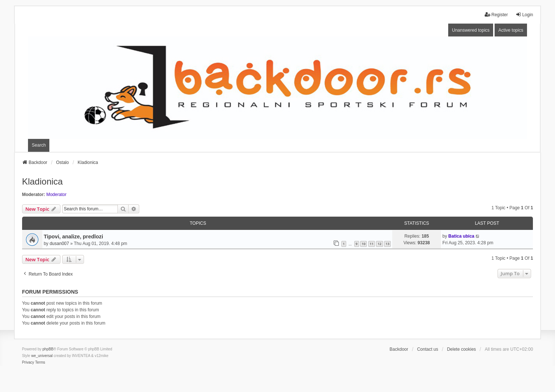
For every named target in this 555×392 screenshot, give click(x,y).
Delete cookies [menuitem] (462, 349)
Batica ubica (461, 236)
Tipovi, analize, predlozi (73, 237)
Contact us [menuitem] (427, 349)
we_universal (42, 356)
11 (372, 244)
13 (387, 244)
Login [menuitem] (524, 15)
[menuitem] (28, 363)
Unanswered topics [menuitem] (471, 30)
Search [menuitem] (39, 145)
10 (363, 244)
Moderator (57, 195)
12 (379, 244)
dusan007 (59, 244)
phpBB (48, 349)
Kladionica (43, 181)
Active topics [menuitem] (511, 30)
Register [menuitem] (496, 15)
